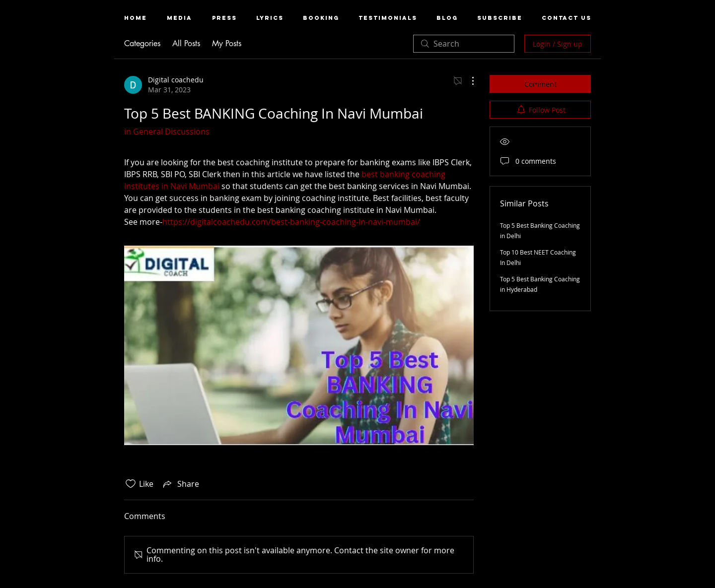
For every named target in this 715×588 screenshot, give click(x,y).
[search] (464, 44)
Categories (142, 43)
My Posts (227, 43)
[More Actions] (468, 81)
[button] (179, 18)
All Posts (186, 43)
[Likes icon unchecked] (131, 484)
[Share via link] (180, 484)
